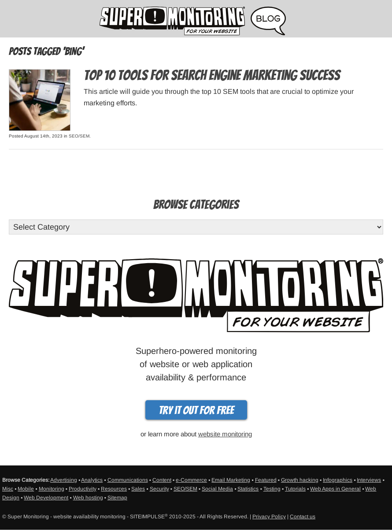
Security (159, 489)
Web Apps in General (335, 489)
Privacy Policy (269, 517)
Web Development (46, 498)
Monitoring (52, 489)
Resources (114, 489)
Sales (138, 489)
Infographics (338, 480)
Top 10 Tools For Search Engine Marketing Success (212, 75)
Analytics (92, 480)
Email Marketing (231, 480)
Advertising (64, 480)
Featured (266, 480)
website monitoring (225, 434)
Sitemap (117, 498)
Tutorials (295, 489)
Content (162, 480)
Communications (128, 480)
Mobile (26, 489)
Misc (8, 489)
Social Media (217, 489)
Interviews (369, 480)
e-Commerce (191, 480)
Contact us (303, 517)
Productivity (83, 489)
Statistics (248, 489)
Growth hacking (300, 480)
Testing (272, 489)
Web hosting (88, 498)
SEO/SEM (79, 136)
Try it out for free (196, 410)
